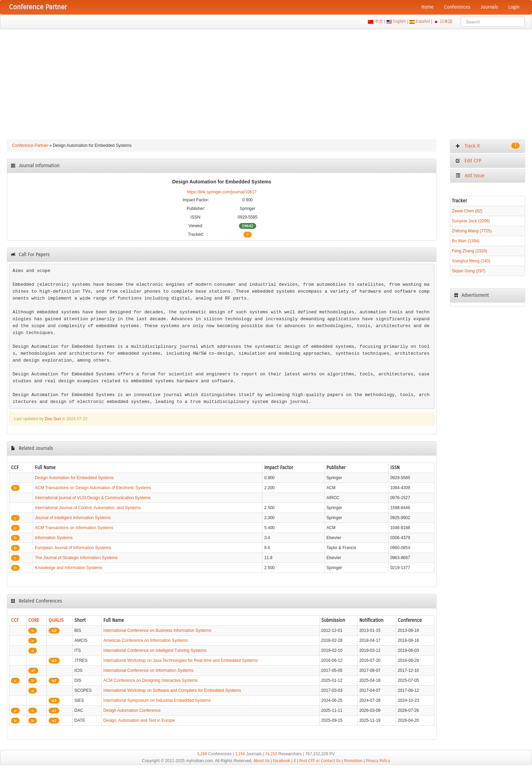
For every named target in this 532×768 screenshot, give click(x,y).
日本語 (446, 21)
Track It (488, 146)
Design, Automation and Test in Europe (139, 720)
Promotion (353, 761)
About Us (262, 761)
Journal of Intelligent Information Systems (73, 518)
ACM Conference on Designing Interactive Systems (150, 680)
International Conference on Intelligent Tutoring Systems (155, 650)
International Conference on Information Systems (148, 670)
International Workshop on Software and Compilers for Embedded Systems (172, 690)
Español (423, 21)
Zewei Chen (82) (467, 211)
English (400, 21)
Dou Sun (53, 419)
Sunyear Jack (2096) (471, 221)
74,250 (271, 754)
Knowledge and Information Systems (68, 568)
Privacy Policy (378, 761)
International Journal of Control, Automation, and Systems (88, 508)
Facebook (282, 761)
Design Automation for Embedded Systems (74, 478)
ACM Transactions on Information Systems (74, 528)
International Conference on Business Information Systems (157, 630)
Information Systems (54, 538)
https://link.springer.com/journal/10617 (222, 192)
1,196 (240, 754)
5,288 (202, 754)
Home (428, 7)
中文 (379, 21)
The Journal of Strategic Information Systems (76, 558)
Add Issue (470, 176)
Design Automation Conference (132, 710)
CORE (34, 620)
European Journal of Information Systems (73, 548)
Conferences (457, 7)
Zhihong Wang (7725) (472, 231)
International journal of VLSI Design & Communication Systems (93, 498)
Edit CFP (468, 161)
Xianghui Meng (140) (471, 261)
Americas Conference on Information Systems (146, 640)
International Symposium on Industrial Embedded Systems (157, 700)
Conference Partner (30, 145)
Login (514, 7)
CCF (15, 620)
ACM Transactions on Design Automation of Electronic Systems (93, 488)
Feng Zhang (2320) (470, 251)
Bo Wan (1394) (466, 241)
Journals (489, 7)
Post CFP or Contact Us (320, 761)
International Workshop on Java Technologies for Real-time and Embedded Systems (181, 660)
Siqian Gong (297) (469, 271)
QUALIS (56, 620)
